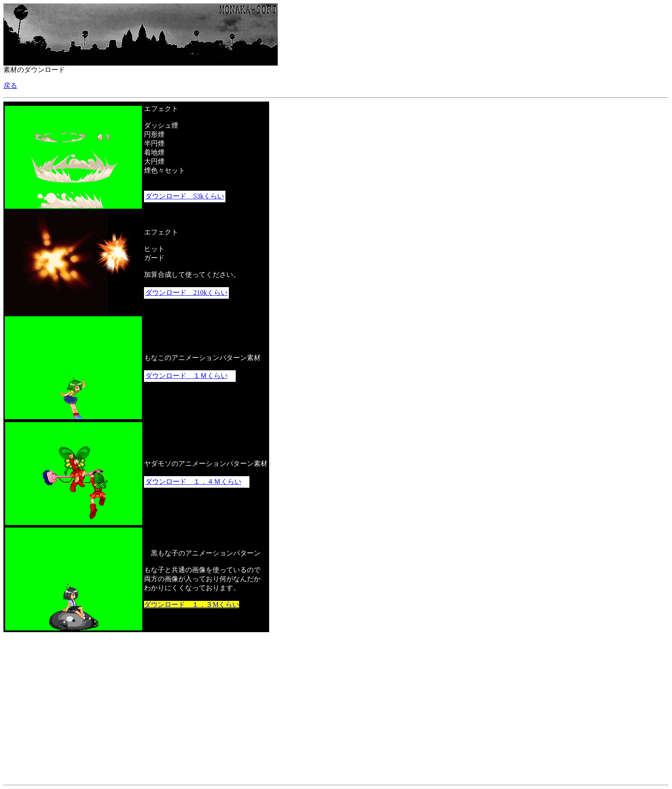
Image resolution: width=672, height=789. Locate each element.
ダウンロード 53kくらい (185, 196)
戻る (10, 85)
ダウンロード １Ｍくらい (186, 376)
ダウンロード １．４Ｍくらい (193, 481)
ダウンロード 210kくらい (186, 292)
